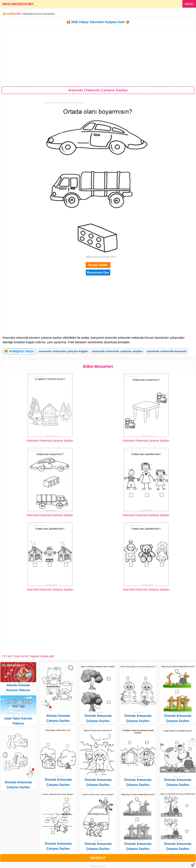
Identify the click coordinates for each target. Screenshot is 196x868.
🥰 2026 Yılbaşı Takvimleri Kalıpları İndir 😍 (98, 22)
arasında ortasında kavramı (167, 351)
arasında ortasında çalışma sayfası (117, 351)
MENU (189, 4)
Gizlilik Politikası (98, 866)
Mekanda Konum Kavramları (38, 14)
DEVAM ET (98, 858)
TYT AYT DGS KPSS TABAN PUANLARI (28, 656)
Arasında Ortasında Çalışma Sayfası (50, 440)
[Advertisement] (98, 56)
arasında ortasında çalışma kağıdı (63, 351)
